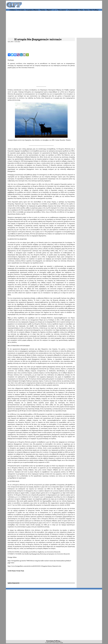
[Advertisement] (62, 5)
